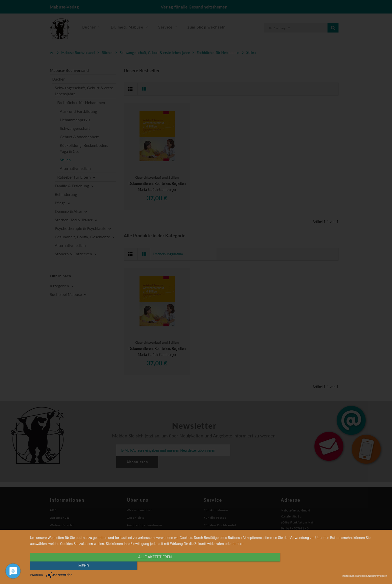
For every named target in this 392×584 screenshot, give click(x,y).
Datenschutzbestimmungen (372, 576)
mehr (333, 566)
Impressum (348, 576)
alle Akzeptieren (155, 566)
